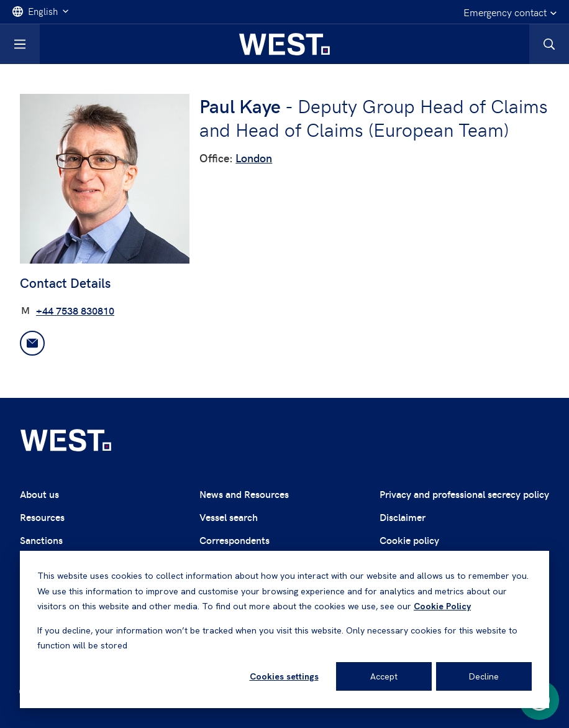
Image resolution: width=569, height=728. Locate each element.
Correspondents (234, 540)
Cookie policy (409, 540)
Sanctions (41, 540)
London (254, 158)
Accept (384, 676)
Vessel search (229, 517)
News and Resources (244, 494)
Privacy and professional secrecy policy (464, 494)
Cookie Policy (442, 606)
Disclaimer (403, 517)
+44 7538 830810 (75, 311)
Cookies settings (284, 676)
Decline (484, 676)
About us (39, 494)
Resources (42, 517)
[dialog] (284, 629)
